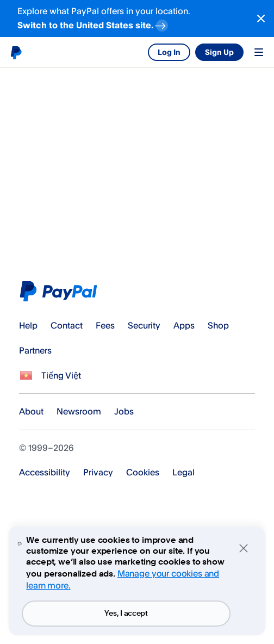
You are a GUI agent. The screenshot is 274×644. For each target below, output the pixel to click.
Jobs (124, 411)
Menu (259, 52)
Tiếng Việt (61, 375)
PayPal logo (16, 52)
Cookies (143, 472)
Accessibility (45, 472)
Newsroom (79, 411)
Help (28, 325)
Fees (105, 325)
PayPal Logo (61, 291)
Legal (183, 472)
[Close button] (261, 18)
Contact (67, 325)
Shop (218, 325)
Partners (35, 350)
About (31, 411)
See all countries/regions (26, 376)
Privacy (98, 472)
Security (144, 325)
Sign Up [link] (219, 52)
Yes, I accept (126, 614)
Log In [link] (169, 52)
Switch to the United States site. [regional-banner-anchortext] (94, 24)
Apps (184, 325)
